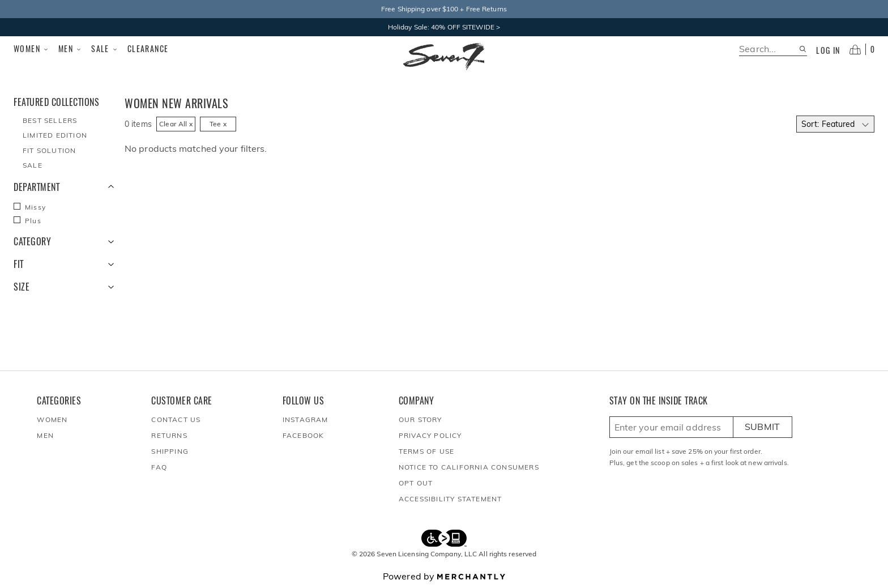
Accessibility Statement (451, 499)
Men (70, 49)
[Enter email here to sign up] (671, 427)
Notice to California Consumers (469, 467)
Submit (763, 427)
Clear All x (176, 124)
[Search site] (803, 49)
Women (31, 49)
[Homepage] (444, 57)
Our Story (420, 419)
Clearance (148, 48)
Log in (828, 50)
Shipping (170, 451)
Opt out (416, 483)
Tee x (218, 124)
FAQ (159, 467)
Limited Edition (55, 135)
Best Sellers (50, 120)
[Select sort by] (835, 124)
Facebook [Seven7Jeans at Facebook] (304, 435)
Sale (105, 49)
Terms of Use (426, 451)
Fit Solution (49, 150)
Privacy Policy (430, 435)
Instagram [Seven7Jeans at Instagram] (306, 419)
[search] (769, 49)
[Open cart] (862, 49)
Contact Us (176, 419)
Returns (169, 435)
